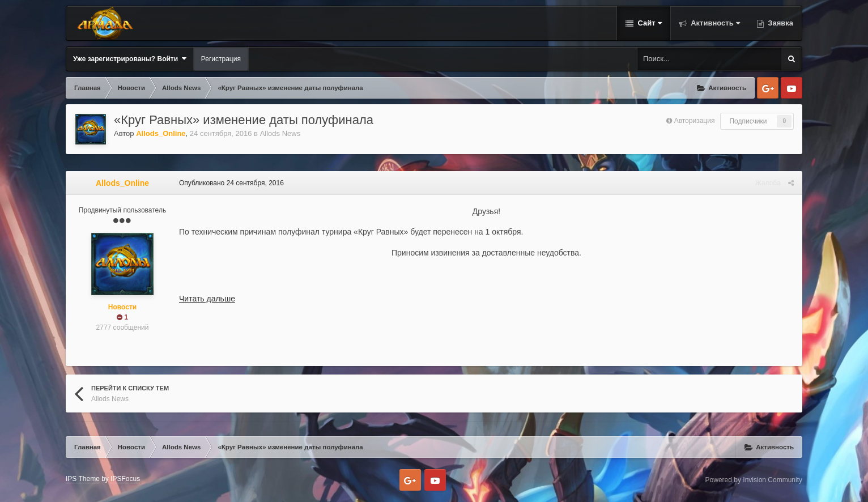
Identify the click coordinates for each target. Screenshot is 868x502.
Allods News (280, 133)
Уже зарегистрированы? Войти (130, 59)
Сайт (649, 23)
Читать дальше (207, 299)
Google (768, 88)
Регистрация (221, 59)
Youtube (792, 88)
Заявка (780, 23)
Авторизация (695, 121)
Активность (714, 23)
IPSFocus (125, 479)
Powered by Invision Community (754, 480)
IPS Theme (83, 479)
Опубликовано (231, 183)
